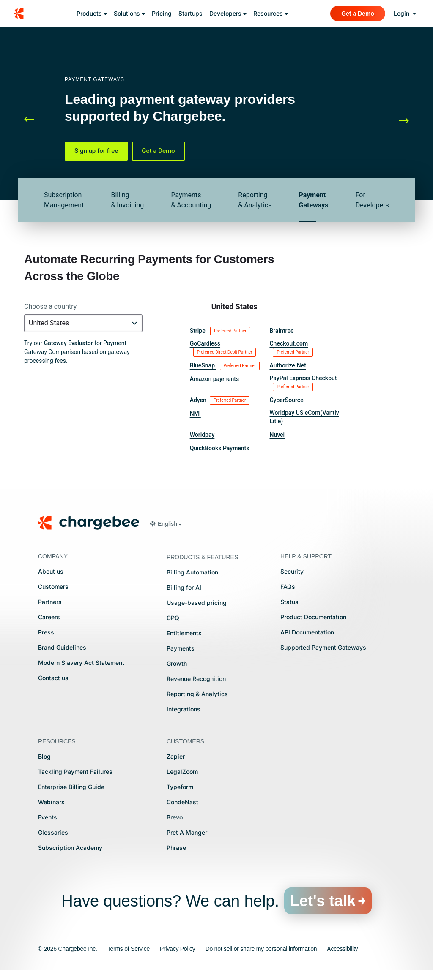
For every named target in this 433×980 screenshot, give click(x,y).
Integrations (184, 709)
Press (46, 632)
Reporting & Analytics (255, 200)
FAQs (288, 587)
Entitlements (184, 633)
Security (292, 571)
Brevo (175, 817)
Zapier (176, 756)
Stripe (220, 331)
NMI (195, 414)
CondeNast (182, 802)
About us (51, 571)
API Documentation (307, 632)
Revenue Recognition (196, 679)
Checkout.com (291, 348)
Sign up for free (96, 151)
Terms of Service (129, 949)
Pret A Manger (187, 832)
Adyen (220, 400)
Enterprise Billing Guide (71, 787)
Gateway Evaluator (69, 343)
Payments (181, 648)
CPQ (173, 618)
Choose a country (50, 306)
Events (48, 817)
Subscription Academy (70, 848)
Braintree (281, 331)
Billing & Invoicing (127, 200)
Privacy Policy (178, 949)
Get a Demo (158, 151)
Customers (53, 587)
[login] (405, 14)
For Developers (372, 200)
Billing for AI (184, 587)
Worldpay (202, 435)
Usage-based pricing (197, 603)
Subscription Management (64, 200)
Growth (177, 663)
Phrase (176, 848)
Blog (44, 756)
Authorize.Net (288, 365)
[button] (37, 120)
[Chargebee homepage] (24, 14)
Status (289, 602)
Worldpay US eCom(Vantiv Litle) (304, 417)
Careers (49, 617)
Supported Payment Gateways (323, 647)
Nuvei (277, 435)
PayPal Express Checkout (303, 383)
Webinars (51, 802)
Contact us (53, 678)
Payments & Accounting (191, 200)
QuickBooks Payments (220, 448)
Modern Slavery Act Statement (81, 663)
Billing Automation (192, 572)
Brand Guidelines (62, 647)
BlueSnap (225, 366)
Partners (50, 602)
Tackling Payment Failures (75, 772)
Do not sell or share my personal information (261, 949)
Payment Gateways (314, 200)
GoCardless (223, 348)
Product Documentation (313, 617)
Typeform (180, 787)
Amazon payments (215, 379)
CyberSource (286, 400)
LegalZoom (182, 772)
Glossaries (53, 832)
